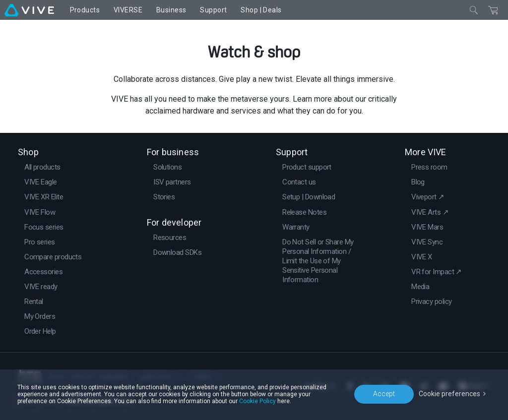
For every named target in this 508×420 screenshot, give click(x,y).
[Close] (474, 10)
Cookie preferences (449, 394)
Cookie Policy (257, 401)
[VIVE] (29, 10)
